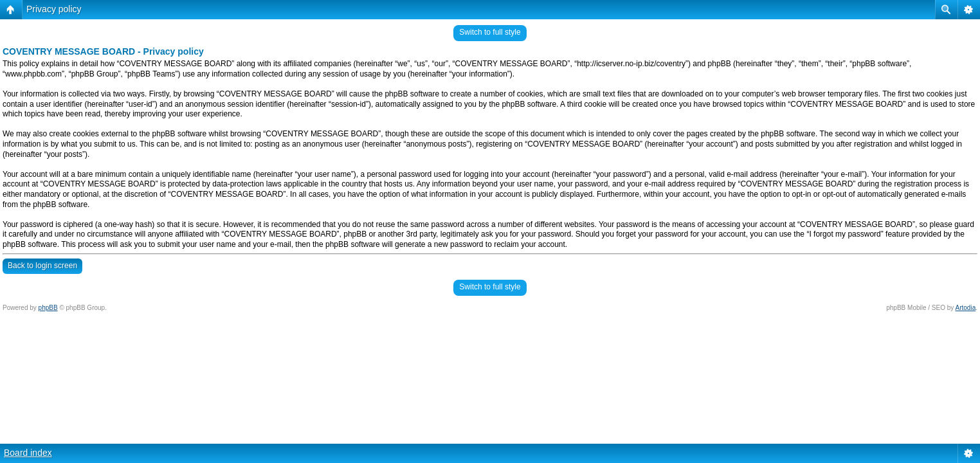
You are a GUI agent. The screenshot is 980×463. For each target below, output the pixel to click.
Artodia (966, 308)
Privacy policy (54, 9)
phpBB (48, 308)
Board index (28, 453)
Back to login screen (42, 266)
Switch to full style (490, 32)
